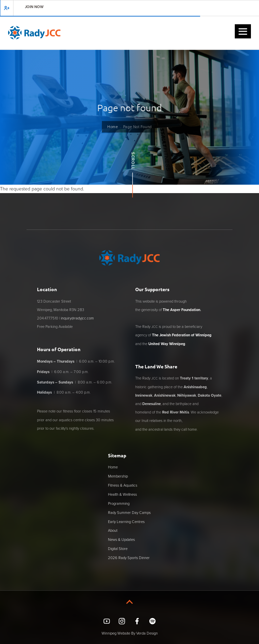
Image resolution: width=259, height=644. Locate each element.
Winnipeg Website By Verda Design (130, 633)
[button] (243, 31)
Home (113, 127)
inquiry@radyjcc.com (77, 318)
